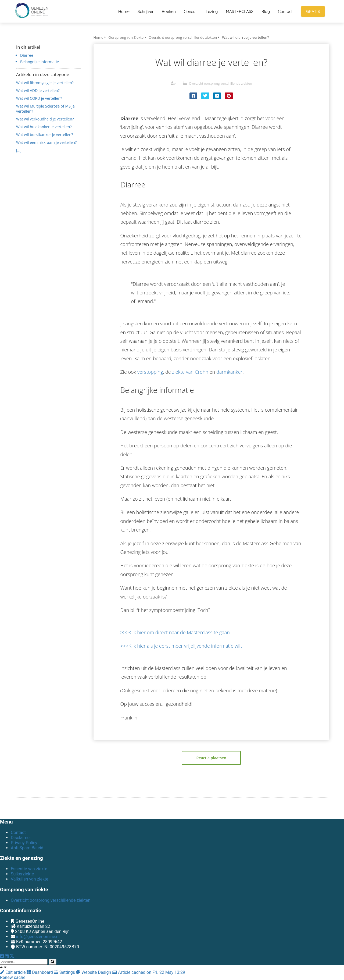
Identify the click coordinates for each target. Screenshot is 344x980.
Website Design (94, 972)
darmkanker (230, 372)
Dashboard (40, 972)
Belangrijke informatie (40, 62)
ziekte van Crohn (190, 372)
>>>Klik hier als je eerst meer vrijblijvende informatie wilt (181, 646)
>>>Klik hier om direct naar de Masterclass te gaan (175, 632)
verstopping (150, 372)
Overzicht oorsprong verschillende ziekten (221, 83)
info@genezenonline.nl (38, 937)
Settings (65, 972)
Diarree (27, 55)
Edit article (13, 972)
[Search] (53, 962)
